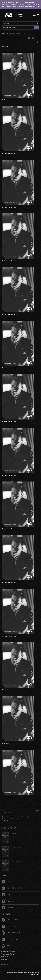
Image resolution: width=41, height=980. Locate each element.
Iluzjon (7, 901)
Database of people (8, 954)
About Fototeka (6, 962)
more (3, 823)
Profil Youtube (10, 939)
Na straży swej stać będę (9, 153)
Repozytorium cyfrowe (13, 888)
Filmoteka (8, 881)
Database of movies (8, 952)
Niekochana (5, 690)
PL (36, 15)
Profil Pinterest (10, 926)
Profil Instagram (11, 933)
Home (3, 34)
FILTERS (5, 47)
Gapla (7, 894)
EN (33, 15)
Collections (5, 957)
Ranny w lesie (6, 743)
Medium (4, 100)
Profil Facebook (10, 920)
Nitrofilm (8, 908)
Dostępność (5, 964)
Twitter (7, 946)
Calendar (4, 959)
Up (38, 811)
